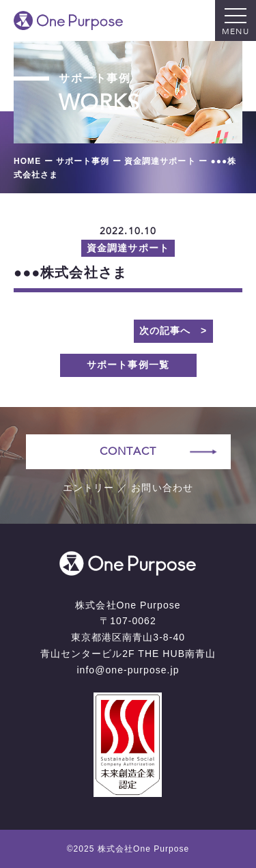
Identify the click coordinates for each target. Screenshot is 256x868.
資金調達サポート (128, 248)
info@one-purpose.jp (128, 670)
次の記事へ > (173, 331)
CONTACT (128, 451)
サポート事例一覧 (128, 365)
